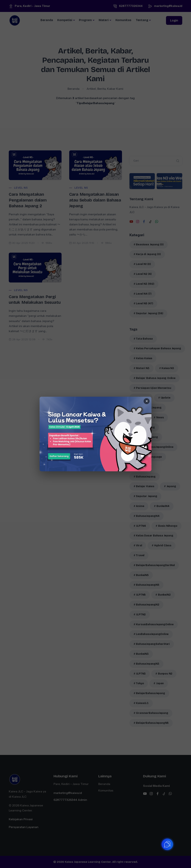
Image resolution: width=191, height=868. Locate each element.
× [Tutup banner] (147, 401)
